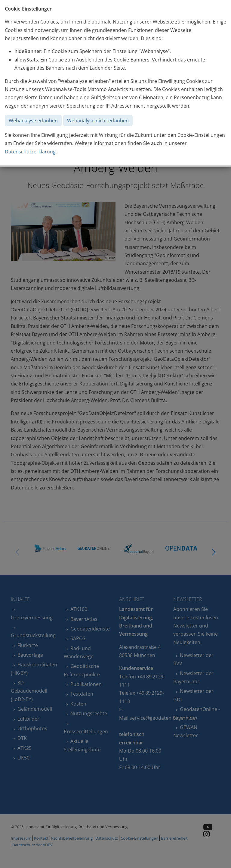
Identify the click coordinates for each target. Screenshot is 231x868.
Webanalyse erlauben (33, 121)
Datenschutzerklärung (30, 152)
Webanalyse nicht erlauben (98, 121)
